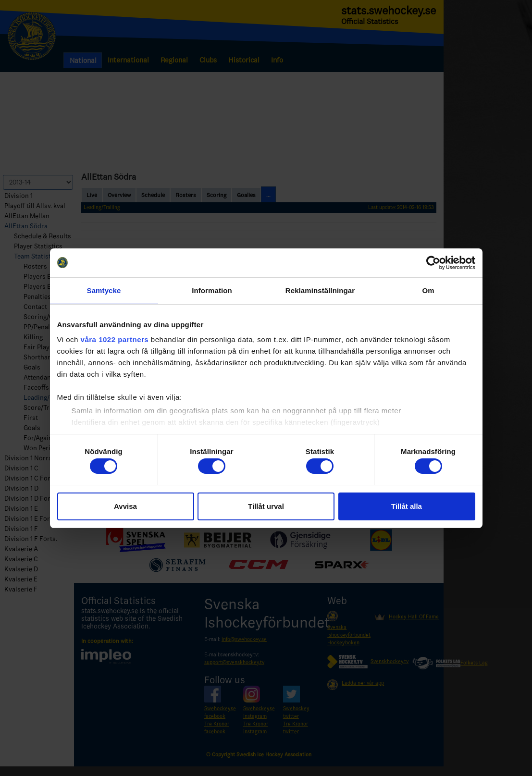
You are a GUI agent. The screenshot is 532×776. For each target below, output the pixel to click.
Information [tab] (212, 290)
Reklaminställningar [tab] (320, 290)
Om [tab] (428, 290)
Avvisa (125, 506)
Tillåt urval (266, 506)
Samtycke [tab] (104, 290)
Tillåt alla (407, 506)
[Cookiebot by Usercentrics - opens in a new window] (433, 263)
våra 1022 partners (115, 339)
